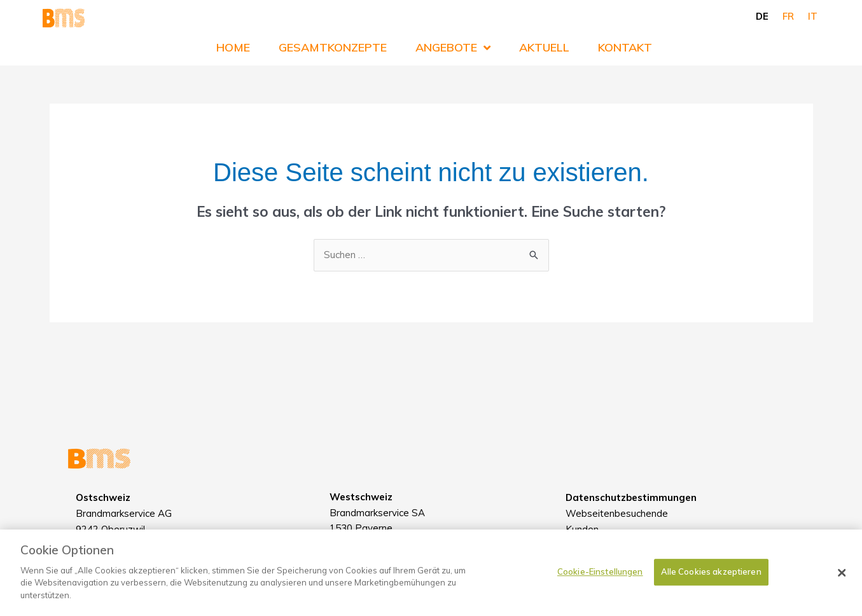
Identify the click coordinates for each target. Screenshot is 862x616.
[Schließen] (842, 581)
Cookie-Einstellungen (600, 580)
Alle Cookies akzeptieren (711, 580)
